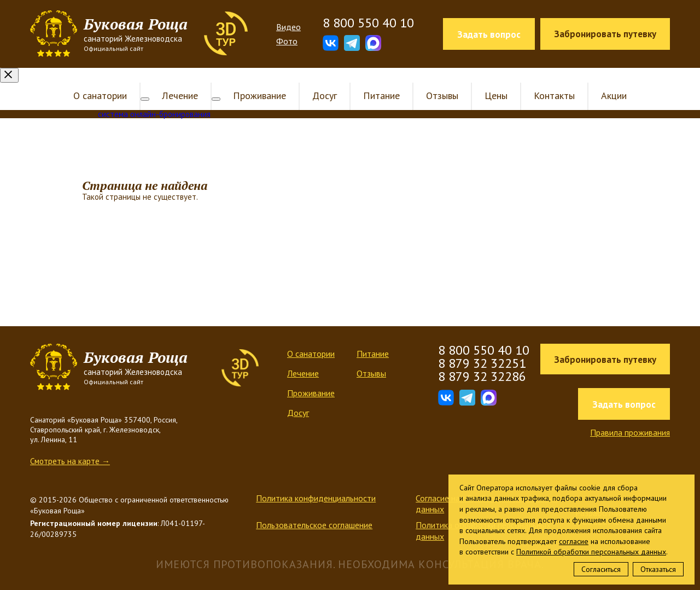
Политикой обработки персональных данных (591, 552)
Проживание (251, 81)
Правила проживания (630, 418)
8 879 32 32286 (482, 361)
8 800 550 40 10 (368, 23)
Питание (373, 81)
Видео (288, 27)
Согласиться (601, 569)
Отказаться (658, 569)
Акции (605, 81)
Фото (287, 41)
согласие (574, 541)
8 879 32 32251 (482, 348)
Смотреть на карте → (70, 446)
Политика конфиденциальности (316, 483)
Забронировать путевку (605, 34)
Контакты (546, 81)
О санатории (109, 81)
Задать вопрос (489, 34)
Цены (487, 81)
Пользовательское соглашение (314, 510)
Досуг (316, 81)
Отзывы (433, 81)
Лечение (180, 81)
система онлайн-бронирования (154, 99)
